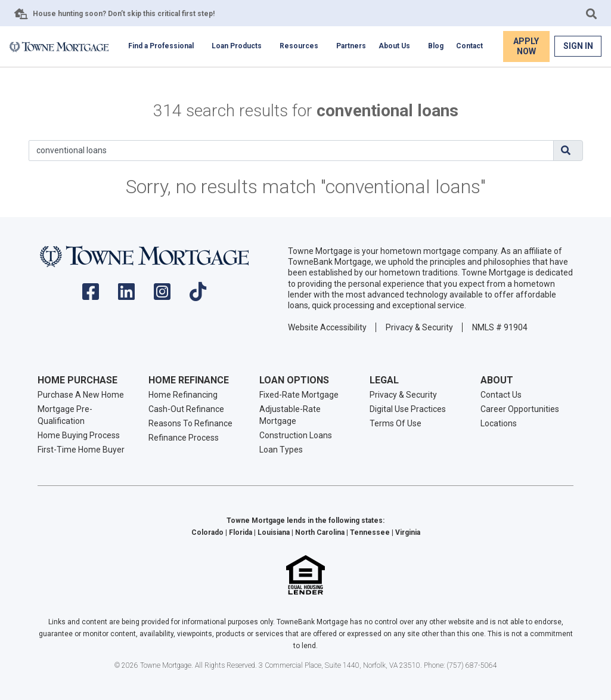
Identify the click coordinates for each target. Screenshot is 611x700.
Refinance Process (184, 438)
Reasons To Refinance (190, 423)
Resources (299, 46)
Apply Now (526, 46)
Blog (436, 46)
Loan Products (237, 46)
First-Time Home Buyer (81, 450)
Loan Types (281, 450)
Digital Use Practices (408, 409)
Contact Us (501, 395)
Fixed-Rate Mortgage (299, 395)
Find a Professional (161, 46)
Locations (499, 423)
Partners (351, 46)
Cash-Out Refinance (186, 409)
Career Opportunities (520, 409)
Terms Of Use (396, 423)
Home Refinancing (183, 395)
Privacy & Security (419, 327)
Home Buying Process (79, 435)
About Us (394, 46)
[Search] (291, 151)
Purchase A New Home (81, 395)
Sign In (578, 46)
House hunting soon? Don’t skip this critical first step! (124, 14)
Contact (469, 46)
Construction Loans (296, 435)
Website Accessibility (327, 327)
